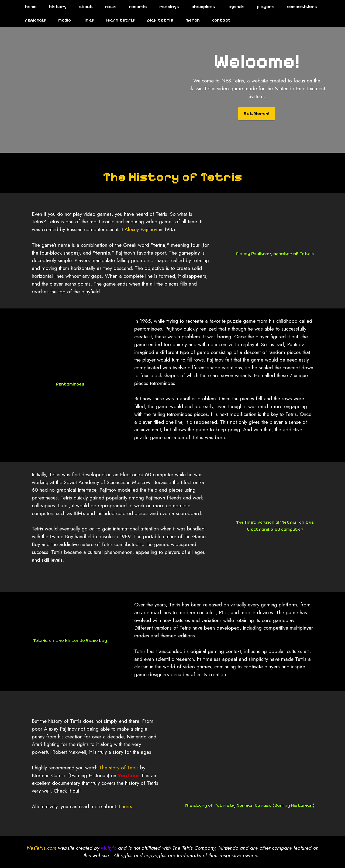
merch (190, 20)
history (55, 7)
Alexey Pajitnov (141, 261)
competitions (299, 7)
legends (234, 7)
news (108, 7)
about (83, 7)
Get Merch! (257, 114)
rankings (167, 7)
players (263, 7)
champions (201, 7)
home (28, 7)
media (62, 20)
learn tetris (118, 20)
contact (219, 20)
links (86, 20)
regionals (33, 20)
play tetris (158, 20)
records (135, 7)
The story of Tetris (119, 799)
